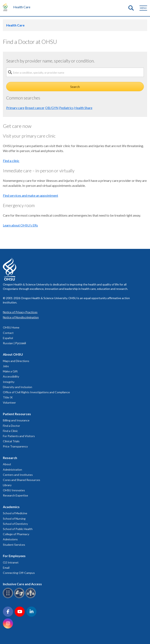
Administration (12, 470)
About (7, 464)
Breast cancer (35, 108)
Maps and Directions (16, 361)
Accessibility (11, 376)
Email (6, 568)
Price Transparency (15, 446)
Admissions (10, 539)
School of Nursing (14, 519)
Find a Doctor (11, 426)
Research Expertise (15, 495)
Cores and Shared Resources (22, 480)
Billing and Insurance (16, 420)
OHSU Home (11, 327)
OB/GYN (52, 108)
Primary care (15, 108)
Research (10, 458)
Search (75, 87)
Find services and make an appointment (30, 195)
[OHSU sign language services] (20, 597)
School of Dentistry (15, 524)
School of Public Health (18, 529)
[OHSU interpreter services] (31, 597)
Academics (11, 507)
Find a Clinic (10, 431)
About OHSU (13, 354)
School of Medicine (15, 513)
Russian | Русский (14, 343)
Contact (8, 333)
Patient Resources (17, 414)
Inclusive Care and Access (22, 584)
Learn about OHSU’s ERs (20, 225)
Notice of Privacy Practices (20, 312)
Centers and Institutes (18, 475)
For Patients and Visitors (19, 436)
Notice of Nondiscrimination (21, 317)
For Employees (14, 556)
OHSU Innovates (14, 490)
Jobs (6, 366)
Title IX (8, 397)
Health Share (83, 108)
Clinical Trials (11, 441)
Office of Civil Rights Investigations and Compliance (36, 392)
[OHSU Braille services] (9, 597)
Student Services (14, 545)
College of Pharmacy (16, 534)
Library (7, 485)
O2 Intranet (11, 562)
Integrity (9, 382)
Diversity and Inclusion (18, 387)
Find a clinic (11, 161)
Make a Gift (10, 371)
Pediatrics (66, 108)
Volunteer (9, 402)
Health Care (22, 7)
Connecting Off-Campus (19, 573)
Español (8, 338)
